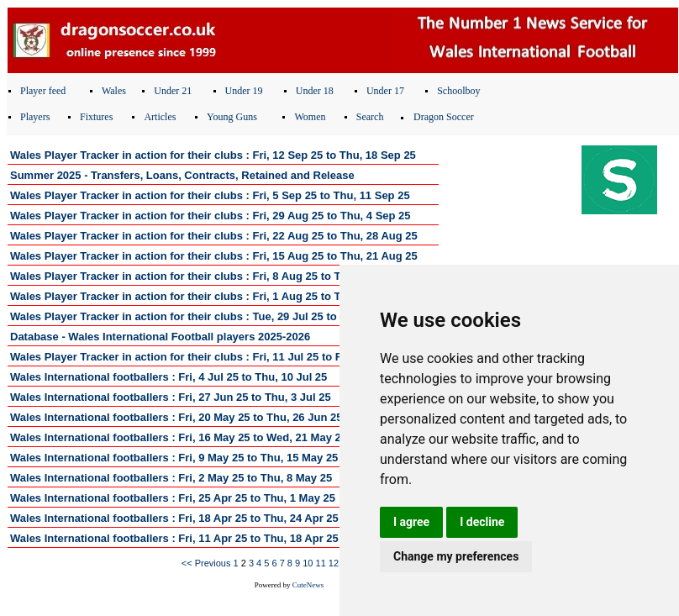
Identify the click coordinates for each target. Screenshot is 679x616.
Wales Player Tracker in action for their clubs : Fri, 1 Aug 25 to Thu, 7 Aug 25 (208, 296)
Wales (114, 91)
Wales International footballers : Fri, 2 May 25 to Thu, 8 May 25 (171, 478)
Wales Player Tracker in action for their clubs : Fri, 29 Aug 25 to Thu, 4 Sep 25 (211, 216)
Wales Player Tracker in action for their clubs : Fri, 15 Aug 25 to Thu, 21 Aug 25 (214, 256)
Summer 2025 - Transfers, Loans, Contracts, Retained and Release (182, 175)
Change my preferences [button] (456, 556)
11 (321, 563)
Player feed (43, 91)
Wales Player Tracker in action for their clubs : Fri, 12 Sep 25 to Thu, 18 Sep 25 (213, 155)
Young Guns (232, 117)
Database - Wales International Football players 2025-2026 (160, 337)
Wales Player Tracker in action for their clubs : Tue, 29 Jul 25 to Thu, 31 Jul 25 (211, 316)
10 (308, 563)
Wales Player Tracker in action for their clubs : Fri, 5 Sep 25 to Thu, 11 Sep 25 (210, 195)
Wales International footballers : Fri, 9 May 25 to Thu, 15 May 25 (174, 458)
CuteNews (308, 585)
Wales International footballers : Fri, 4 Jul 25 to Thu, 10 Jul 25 (168, 377)
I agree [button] (411, 522)
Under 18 (315, 91)
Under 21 (173, 91)
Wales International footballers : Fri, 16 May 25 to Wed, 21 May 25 (179, 437)
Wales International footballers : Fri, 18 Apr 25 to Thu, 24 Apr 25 (174, 518)
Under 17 (385, 91)
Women (310, 117)
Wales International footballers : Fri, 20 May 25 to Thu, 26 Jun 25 (176, 417)
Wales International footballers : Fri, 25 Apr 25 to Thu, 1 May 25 (173, 498)
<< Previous (206, 563)
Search (370, 117)
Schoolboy (458, 91)
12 (334, 563)
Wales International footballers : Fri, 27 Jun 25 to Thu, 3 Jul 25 (171, 397)
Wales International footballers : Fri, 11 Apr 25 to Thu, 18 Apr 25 (174, 538)
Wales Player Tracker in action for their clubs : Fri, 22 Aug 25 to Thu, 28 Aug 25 (214, 236)
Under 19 (244, 91)
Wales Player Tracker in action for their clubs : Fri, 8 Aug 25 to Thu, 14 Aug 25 (211, 276)
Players (35, 117)
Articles (160, 117)
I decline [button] (482, 522)
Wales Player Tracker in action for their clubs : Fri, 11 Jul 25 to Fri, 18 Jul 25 (206, 357)
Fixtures (96, 117)
